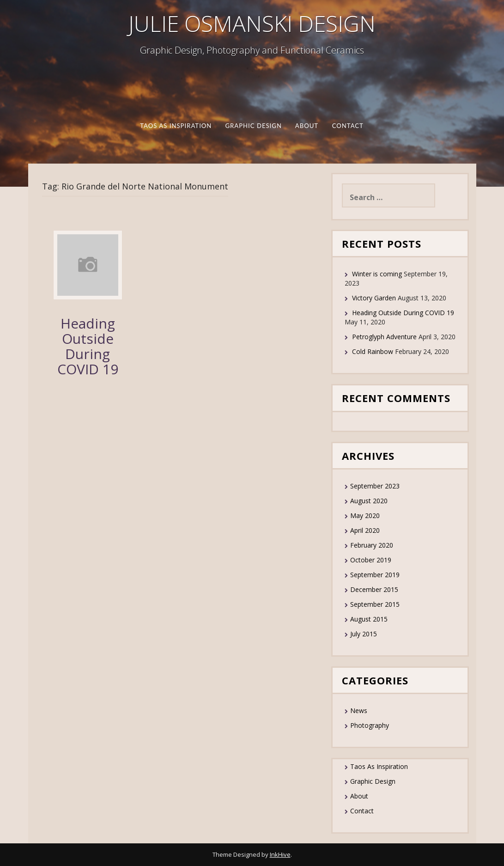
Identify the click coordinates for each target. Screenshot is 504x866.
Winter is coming (377, 274)
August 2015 (369, 619)
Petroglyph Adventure (384, 337)
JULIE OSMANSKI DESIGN (252, 23)
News (359, 710)
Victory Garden (374, 298)
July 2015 (364, 634)
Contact (348, 126)
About (307, 126)
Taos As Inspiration (176, 126)
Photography (370, 725)
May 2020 (365, 515)
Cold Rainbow (373, 351)
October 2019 (371, 560)
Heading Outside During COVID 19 (88, 346)
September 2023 (375, 486)
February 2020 (372, 545)
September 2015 (375, 604)
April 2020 (365, 530)
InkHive (280, 854)
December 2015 (374, 589)
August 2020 (369, 501)
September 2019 (375, 575)
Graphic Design (253, 126)
